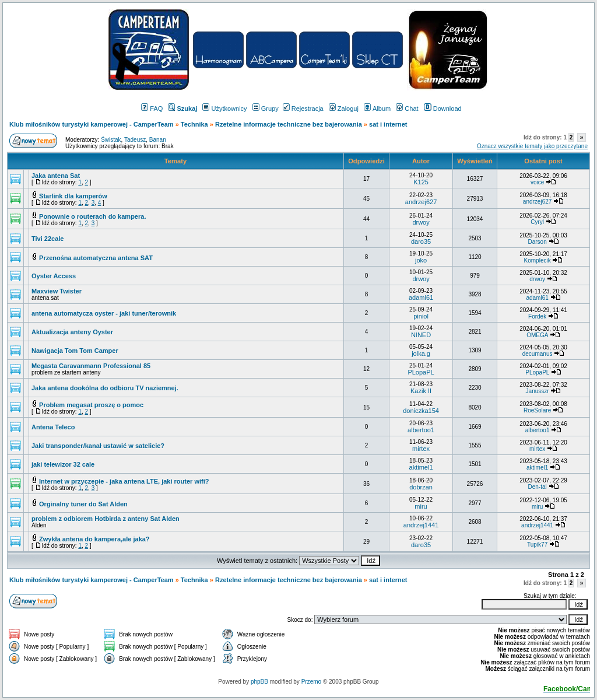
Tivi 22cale (48, 239)
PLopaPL (421, 372)
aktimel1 (421, 467)
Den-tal (537, 487)
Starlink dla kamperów (73, 196)
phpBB (259, 682)
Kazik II (421, 391)
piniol (421, 316)
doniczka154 (421, 411)
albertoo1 (421, 430)
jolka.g (421, 353)
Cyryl (537, 222)
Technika (194, 124)
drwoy (421, 222)
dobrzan (421, 487)
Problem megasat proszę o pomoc (91, 405)
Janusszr (538, 391)
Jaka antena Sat (56, 176)
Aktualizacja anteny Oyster (72, 332)
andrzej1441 (421, 525)
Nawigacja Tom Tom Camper (75, 351)
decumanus (538, 354)
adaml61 (421, 297)
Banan (158, 140)
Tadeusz (135, 140)
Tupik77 (537, 545)
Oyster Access (54, 276)
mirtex (421, 449)
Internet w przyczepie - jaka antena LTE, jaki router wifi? (124, 481)
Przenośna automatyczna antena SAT (96, 258)
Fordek (537, 316)
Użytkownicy (224, 108)
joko (421, 260)
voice (537, 182)
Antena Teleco (53, 427)
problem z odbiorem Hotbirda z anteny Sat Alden (106, 519)
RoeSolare (537, 410)
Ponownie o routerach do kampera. (92, 216)
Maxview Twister (57, 291)
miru (421, 506)
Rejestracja (303, 108)
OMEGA (537, 335)
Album (377, 108)
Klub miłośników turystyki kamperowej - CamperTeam (92, 124)
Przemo (311, 682)
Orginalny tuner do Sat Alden (83, 504)
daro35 (421, 242)
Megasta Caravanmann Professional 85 (91, 366)
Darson (537, 242)
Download (443, 108)
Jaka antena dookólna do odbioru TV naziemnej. (105, 388)
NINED (421, 335)
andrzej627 (421, 202)
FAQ (152, 108)
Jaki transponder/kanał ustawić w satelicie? (98, 446)
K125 (421, 182)
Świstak (111, 140)
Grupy (266, 108)
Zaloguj (344, 108)
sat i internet (388, 124)
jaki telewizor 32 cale (63, 464)
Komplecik (538, 260)
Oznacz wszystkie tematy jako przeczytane (532, 146)
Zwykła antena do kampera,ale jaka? (94, 539)
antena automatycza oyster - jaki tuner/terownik (104, 313)
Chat (407, 108)
